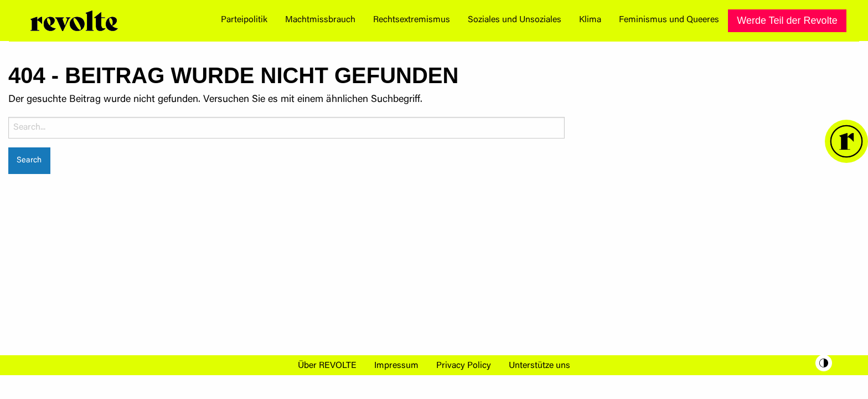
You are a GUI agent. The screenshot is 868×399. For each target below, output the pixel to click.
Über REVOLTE (327, 366)
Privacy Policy (464, 366)
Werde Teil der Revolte (787, 21)
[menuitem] (244, 21)
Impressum (396, 366)
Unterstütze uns (539, 366)
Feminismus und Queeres (669, 20)
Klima (590, 20)
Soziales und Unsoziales (515, 20)
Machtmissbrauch (320, 20)
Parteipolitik (244, 20)
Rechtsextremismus (412, 20)
